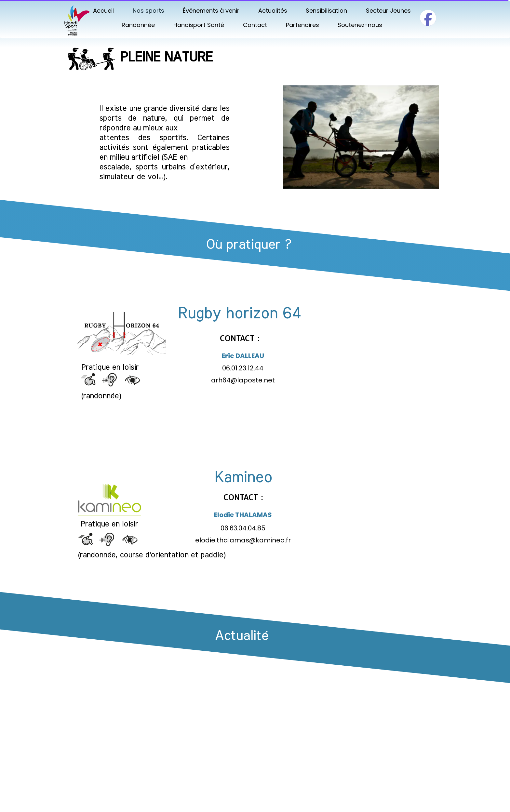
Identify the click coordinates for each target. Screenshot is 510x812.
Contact (255, 25)
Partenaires (302, 25)
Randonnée (138, 25)
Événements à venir (211, 11)
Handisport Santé (199, 25)
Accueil (103, 11)
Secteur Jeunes (388, 11)
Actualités (273, 11)
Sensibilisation (326, 11)
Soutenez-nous (360, 25)
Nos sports (148, 11)
